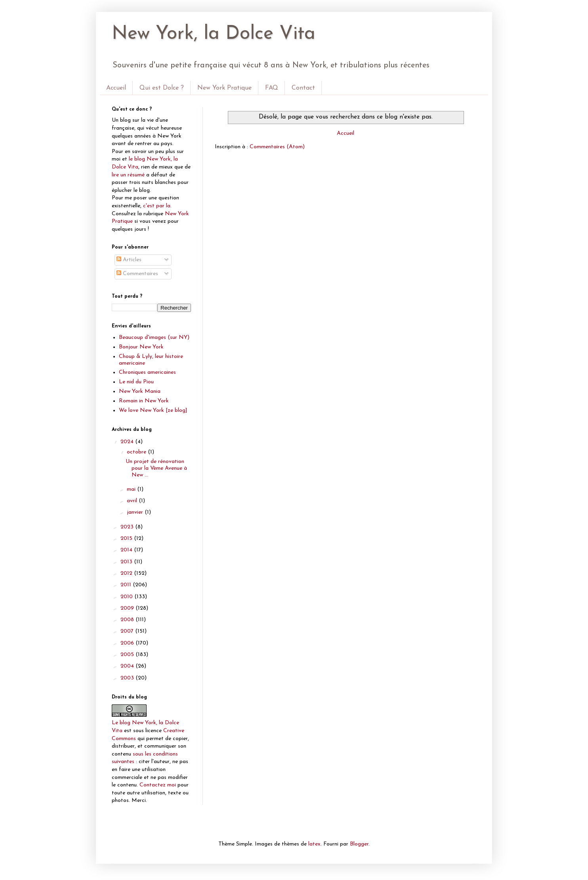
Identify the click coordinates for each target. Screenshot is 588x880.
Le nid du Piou (136, 382)
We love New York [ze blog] (153, 410)
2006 (128, 643)
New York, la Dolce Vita (214, 34)
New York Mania (140, 391)
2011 (127, 585)
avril (133, 501)
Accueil (116, 88)
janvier (136, 512)
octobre (137, 452)
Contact (303, 88)
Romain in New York (144, 401)
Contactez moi (158, 785)
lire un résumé (128, 175)
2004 (128, 666)
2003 (128, 678)
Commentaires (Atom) (277, 147)
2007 (128, 631)
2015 (127, 539)
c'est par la (157, 206)
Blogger (359, 844)
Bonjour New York (141, 347)
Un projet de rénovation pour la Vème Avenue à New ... (156, 468)
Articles (129, 260)
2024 (128, 442)
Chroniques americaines (147, 372)
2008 (128, 620)
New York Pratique (224, 88)
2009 (128, 608)
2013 (127, 562)
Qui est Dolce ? (162, 88)
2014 (127, 550)
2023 (128, 527)
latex (314, 844)
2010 (127, 597)
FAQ (272, 88)
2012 (127, 573)
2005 (128, 655)
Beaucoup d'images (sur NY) (154, 338)
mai (132, 489)
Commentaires (137, 274)
